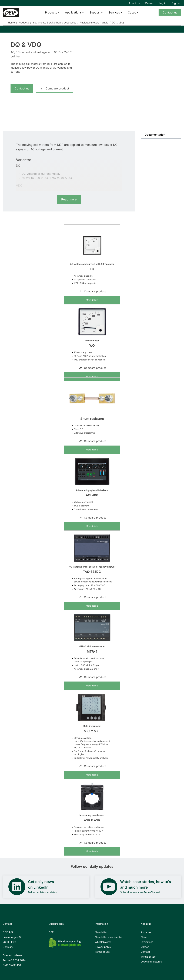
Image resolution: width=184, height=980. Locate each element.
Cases (132, 12)
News (144, 937)
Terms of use (102, 952)
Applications (73, 12)
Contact (145, 952)
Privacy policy (103, 947)
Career (149, 3)
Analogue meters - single (94, 22)
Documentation (155, 135)
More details (92, 300)
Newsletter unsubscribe (108, 937)
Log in (163, 3)
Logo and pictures (151, 962)
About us (134, 3)
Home (11, 22)
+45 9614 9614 (17, 960)
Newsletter (101, 932)
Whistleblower (103, 942)
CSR (51, 932)
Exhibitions (147, 942)
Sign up (176, 3)
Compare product (54, 88)
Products (51, 12)
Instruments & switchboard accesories (54, 22)
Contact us (170, 12)
